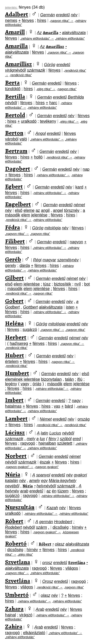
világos (72, 568)
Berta (12, 83)
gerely (11, 265)
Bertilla (15, 96)
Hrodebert (63, 522)
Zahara (14, 609)
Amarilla (51, 33)
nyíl (78, 284)
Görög (50, 65)
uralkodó (29, 121)
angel (58, 210)
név (74, 15)
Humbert (17, 373)
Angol (41, 133)
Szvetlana (18, 562)
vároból (12, 139)
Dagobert (18, 169)
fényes (28, 20)
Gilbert (14, 278)
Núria (13, 474)
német (79, 205)
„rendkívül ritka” (21, 75)
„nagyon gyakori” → (19, 467)
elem (26, 215)
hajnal (11, 615)
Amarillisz (55, 47)
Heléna (14, 323)
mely (31, 439)
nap (86, 169)
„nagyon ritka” (67, 89)
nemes (11, 20)
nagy (76, 401)
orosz (47, 563)
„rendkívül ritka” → (59, 157)
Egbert (14, 186)
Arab (40, 609)
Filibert (15, 241)
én (54, 491)
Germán (48, 15)
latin (44, 433)
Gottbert (30, 307)
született (65, 443)
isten (70, 307)
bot (87, 284)
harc (53, 103)
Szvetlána (77, 563)
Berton (14, 133)
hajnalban (47, 443)
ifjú (80, 379)
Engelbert (18, 204)
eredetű (63, 15)
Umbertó (17, 595)
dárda (25, 265)
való (23, 139)
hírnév (78, 527)
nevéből (12, 486)
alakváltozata (74, 33)
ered (77, 439)
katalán (12, 481)
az (38, 210)
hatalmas (13, 406)
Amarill (15, 32)
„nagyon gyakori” (46, 467)
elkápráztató (34, 633)
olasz (60, 544)
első (19, 210)
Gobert (14, 301)
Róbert (14, 521)
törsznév (72, 210)
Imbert (14, 400)
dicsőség (60, 527)
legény (11, 384)
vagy (25, 384)
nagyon (76, 242)
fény (52, 439)
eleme (29, 210)
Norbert (16, 456)
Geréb (13, 259)
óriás (37, 384)
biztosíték (63, 284)
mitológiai (57, 324)
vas (57, 406)
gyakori (80, 475)
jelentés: (11, 7)
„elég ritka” (25, 554)
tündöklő (13, 89)
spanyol (43, 475)
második (13, 215)
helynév (12, 491)
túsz (47, 284)
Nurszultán (20, 507)
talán (70, 379)
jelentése (39, 215)
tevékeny (48, 121)
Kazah (52, 508)
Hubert (15, 355)
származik (36, 70)
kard (79, 187)
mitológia (53, 228)
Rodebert (13, 527)
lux (42, 439)
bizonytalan (51, 379)
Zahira (14, 626)
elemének (14, 379)
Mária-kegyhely (63, 481)
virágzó (26, 615)
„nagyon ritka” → (61, 21)
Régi (37, 260)
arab (24, 491)
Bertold (15, 115)
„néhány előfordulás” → (37, 38)
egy (44, 481)
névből (11, 103)
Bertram (16, 151)
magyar (49, 260)
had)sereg (19, 343)
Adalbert (17, 14)
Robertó (16, 543)
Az (39, 33)
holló (38, 157)
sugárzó (30, 329)
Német (46, 419)
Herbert (16, 337)
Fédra (13, 227)
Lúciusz (15, 432)
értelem (12, 361)
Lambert (16, 418)
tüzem (63, 491)
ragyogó (28, 443)
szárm (42, 527)
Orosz (48, 581)
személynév (68, 260)
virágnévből (15, 70)
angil (45, 210)
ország (84, 419)
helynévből (46, 486)
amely (35, 481)
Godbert (12, 307)
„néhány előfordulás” (70, 38)
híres (42, 20)
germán (46, 522)
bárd (69, 406)
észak (45, 462)
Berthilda (76, 97)
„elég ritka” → (46, 89)
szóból (66, 439)
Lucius (55, 433)
